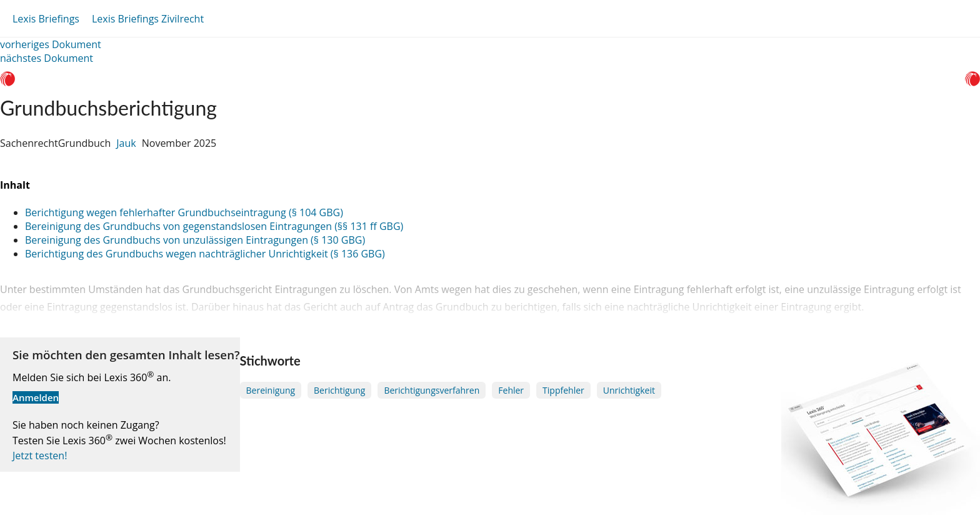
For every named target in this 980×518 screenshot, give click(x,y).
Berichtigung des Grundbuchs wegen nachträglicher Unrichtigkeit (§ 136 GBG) (205, 254)
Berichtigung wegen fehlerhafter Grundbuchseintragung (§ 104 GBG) (184, 212)
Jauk (126, 143)
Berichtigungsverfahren (432, 390)
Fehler (511, 390)
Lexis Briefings (46, 19)
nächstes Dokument (47, 58)
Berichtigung (339, 390)
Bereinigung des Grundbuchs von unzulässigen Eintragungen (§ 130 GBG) (195, 240)
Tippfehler (563, 390)
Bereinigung (271, 390)
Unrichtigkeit (629, 390)
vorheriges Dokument (51, 44)
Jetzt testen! (40, 456)
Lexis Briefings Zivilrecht (148, 19)
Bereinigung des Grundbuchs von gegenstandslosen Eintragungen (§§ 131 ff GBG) (214, 226)
